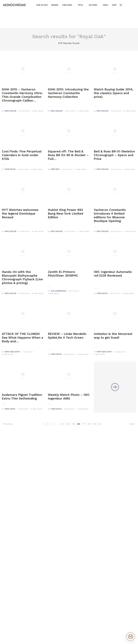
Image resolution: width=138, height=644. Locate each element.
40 (100, 424)
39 (94, 424)
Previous (8, 424)
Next (132, 424)
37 (84, 424)
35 (73, 424)
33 (62, 424)
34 (68, 424)
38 (89, 424)
